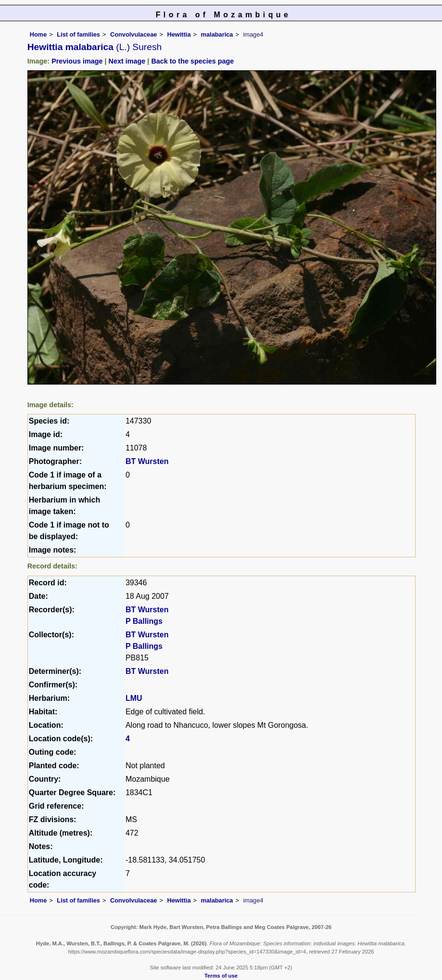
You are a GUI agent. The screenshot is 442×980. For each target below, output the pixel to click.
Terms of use (221, 976)
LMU (134, 698)
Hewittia (179, 34)
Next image (127, 61)
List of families (78, 34)
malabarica (217, 34)
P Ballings (144, 621)
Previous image (77, 61)
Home (38, 34)
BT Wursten (147, 461)
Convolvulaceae (133, 34)
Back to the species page (192, 61)
